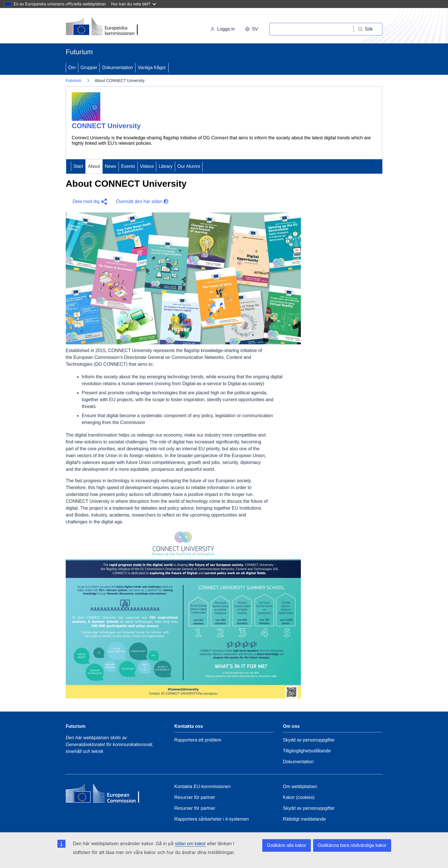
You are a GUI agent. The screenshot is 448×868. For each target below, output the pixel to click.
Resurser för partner (195, 797)
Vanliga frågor (152, 68)
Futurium (79, 52)
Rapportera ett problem (198, 740)
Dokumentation (117, 68)
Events (128, 166)
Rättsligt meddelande (304, 819)
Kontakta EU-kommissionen (202, 786)
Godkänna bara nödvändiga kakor (352, 845)
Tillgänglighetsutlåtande (307, 751)
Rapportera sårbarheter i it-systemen (212, 819)
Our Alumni (189, 166)
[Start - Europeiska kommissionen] (105, 27)
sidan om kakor (190, 844)
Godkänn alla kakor (287, 845)
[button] (89, 202)
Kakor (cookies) (299, 797)
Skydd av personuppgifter (309, 740)
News (111, 166)
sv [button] (252, 29)
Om (72, 68)
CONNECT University (106, 126)
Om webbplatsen (300, 786)
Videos (147, 166)
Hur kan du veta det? (134, 4)
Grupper (89, 68)
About (94, 166)
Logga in (222, 29)
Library (166, 166)
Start (78, 166)
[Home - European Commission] (107, 795)
